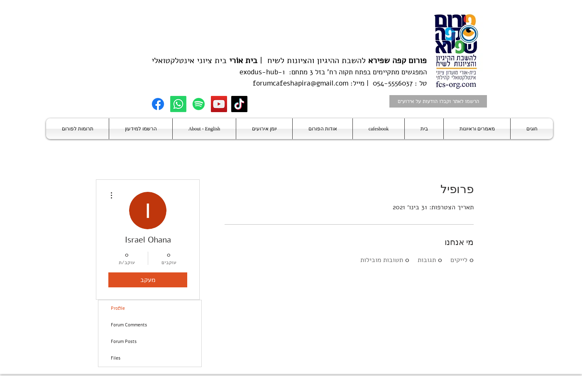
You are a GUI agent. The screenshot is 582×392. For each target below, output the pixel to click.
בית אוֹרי (243, 60)
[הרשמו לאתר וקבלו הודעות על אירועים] (438, 101)
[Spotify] (199, 104)
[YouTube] (219, 104)
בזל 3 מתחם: (305, 72)
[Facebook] (158, 104)
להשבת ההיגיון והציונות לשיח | (342, 60)
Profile (118, 308)
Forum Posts (124, 342)
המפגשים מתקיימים (399, 72)
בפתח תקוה (354, 72)
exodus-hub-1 (262, 72)
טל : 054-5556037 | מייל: (388, 83)
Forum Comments (129, 325)
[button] (532, 129)
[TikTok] (239, 104)
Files (116, 358)
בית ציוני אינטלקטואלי (189, 60)
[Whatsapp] (178, 104)
